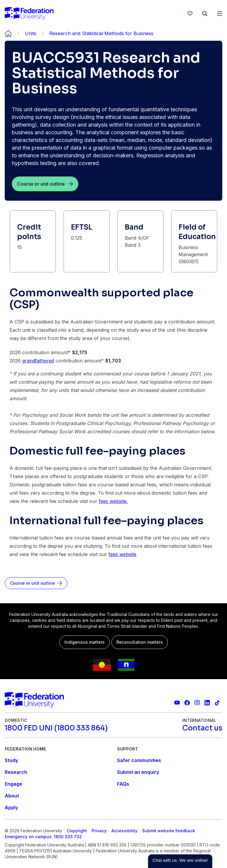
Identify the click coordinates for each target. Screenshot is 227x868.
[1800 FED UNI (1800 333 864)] (56, 728)
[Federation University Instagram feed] (197, 703)
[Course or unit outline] (45, 184)
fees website (122, 554)
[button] (180, 861)
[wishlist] (190, 14)
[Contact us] (202, 728)
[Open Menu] (220, 14)
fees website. (113, 501)
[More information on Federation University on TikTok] (217, 703)
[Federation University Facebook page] (187, 703)
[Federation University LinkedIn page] (207, 703)
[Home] (29, 14)
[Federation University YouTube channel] (177, 703)
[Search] (205, 14)
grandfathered (38, 361)
